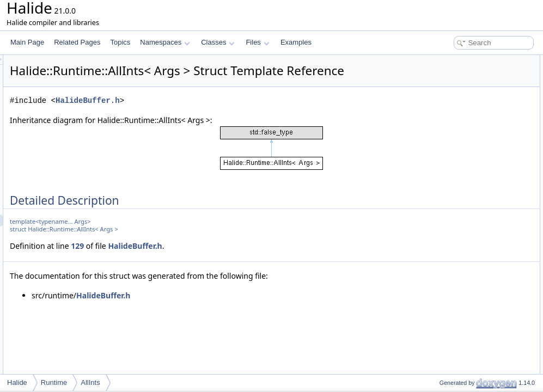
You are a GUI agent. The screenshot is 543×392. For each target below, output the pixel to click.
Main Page (27, 42)
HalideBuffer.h (224, 116)
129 (213, 261)
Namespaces (165, 42)
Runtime (54, 382)
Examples (296, 42)
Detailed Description (451, 61)
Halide (17, 382)
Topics (120, 42)
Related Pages (77, 42)
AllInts (90, 382)
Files (257, 42)
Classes (218, 42)
